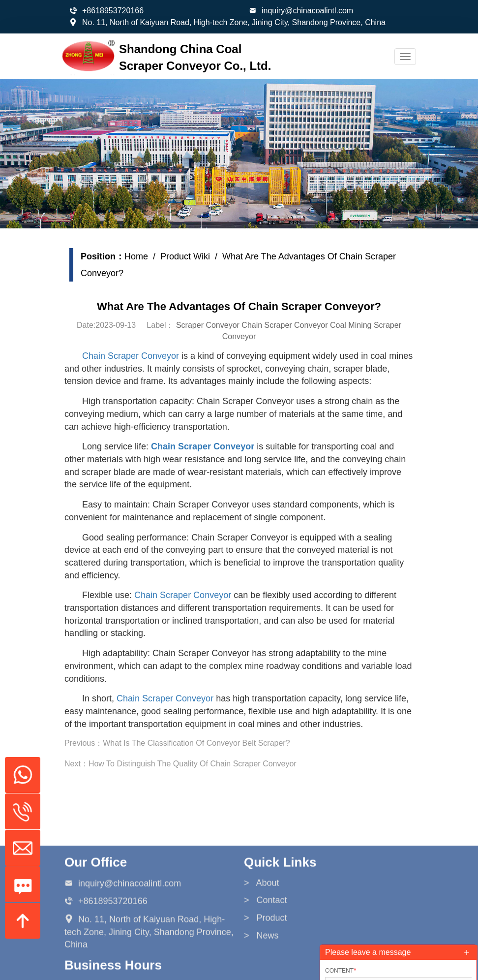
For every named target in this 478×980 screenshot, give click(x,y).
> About (262, 941)
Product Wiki (187, 256)
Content (341, 971)
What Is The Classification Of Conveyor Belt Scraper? (198, 743)
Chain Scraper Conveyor (133, 356)
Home (138, 256)
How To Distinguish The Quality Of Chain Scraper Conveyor (194, 764)
